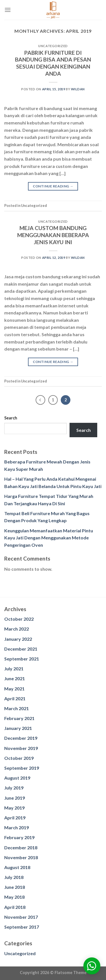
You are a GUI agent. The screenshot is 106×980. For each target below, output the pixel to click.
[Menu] (8, 10)
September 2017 (22, 927)
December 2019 (21, 738)
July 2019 (14, 788)
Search (11, 418)
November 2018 (21, 857)
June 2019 (15, 798)
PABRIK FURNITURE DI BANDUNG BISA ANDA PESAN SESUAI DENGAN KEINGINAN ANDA (53, 63)
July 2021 (14, 669)
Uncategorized (20, 953)
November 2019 (21, 748)
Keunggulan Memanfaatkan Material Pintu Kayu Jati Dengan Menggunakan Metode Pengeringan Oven (49, 538)
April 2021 (15, 698)
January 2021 (18, 728)
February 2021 (19, 718)
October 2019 (19, 758)
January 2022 (18, 639)
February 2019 (19, 837)
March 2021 (17, 708)
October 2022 (19, 619)
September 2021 (22, 659)
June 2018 (15, 887)
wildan (78, 89)
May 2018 (14, 897)
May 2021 (14, 689)
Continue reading (53, 186)
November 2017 (21, 917)
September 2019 (22, 768)
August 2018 (17, 867)
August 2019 (17, 778)
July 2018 (14, 877)
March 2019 (17, 827)
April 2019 (15, 818)
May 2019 (14, 808)
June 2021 (15, 678)
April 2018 (15, 907)
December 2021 (21, 649)
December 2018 (21, 847)
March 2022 (17, 629)
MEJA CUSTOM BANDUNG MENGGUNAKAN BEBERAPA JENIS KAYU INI (53, 235)
